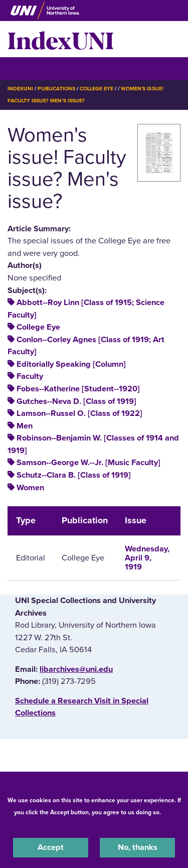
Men (25, 426)
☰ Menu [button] (25, 68)
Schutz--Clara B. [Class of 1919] (74, 475)
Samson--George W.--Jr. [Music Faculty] (88, 463)
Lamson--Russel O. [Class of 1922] (79, 413)
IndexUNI (61, 39)
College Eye (97, 89)
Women (30, 488)
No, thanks (138, 847)
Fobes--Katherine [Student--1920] (78, 389)
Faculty (30, 376)
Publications (56, 89)
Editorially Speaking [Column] (71, 364)
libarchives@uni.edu (76, 669)
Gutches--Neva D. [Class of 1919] (76, 401)
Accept (51, 847)
